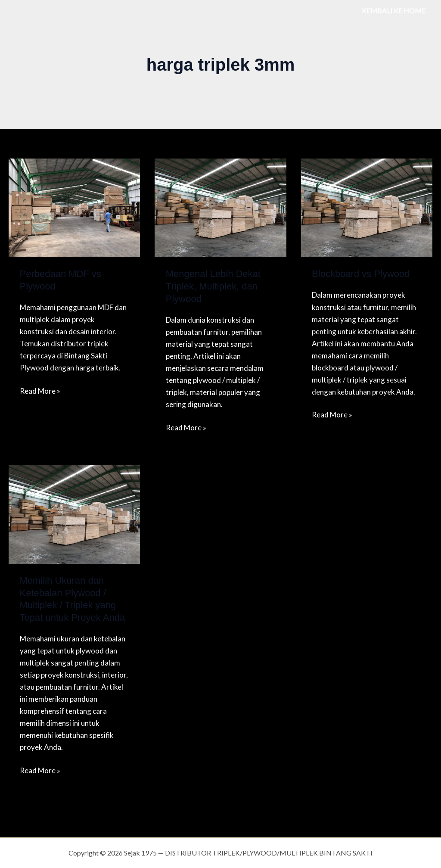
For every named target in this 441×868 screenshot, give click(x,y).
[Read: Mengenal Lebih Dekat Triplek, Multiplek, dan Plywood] (220, 207)
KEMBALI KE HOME (394, 11)
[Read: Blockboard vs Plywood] (367, 207)
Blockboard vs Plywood (361, 274)
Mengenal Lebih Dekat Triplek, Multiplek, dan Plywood (213, 286)
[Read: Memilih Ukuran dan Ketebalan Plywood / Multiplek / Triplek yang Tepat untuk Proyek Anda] (74, 513)
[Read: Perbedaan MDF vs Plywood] (74, 207)
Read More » (40, 390)
